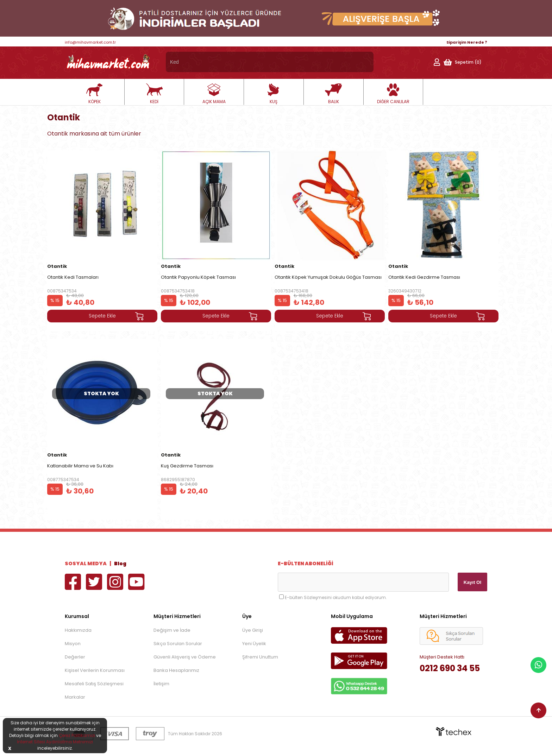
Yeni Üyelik (254, 644)
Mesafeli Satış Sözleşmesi (94, 684)
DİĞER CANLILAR (393, 94)
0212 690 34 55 (450, 668)
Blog (120, 563)
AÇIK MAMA (214, 94)
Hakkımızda (78, 630)
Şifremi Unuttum (260, 657)
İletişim (161, 684)
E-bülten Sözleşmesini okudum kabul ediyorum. (336, 597)
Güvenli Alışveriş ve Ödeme (185, 657)
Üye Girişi (253, 630)
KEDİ (154, 94)
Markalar (75, 697)
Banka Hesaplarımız (176, 670)
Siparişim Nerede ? (467, 42)
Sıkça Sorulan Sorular (178, 644)
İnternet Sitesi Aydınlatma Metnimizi (55, 742)
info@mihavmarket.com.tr (90, 42)
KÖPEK (94, 94)
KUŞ (274, 94)
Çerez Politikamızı (77, 735)
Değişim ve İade (172, 630)
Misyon (73, 644)
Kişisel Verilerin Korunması (95, 670)
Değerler (75, 657)
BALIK (333, 94)
